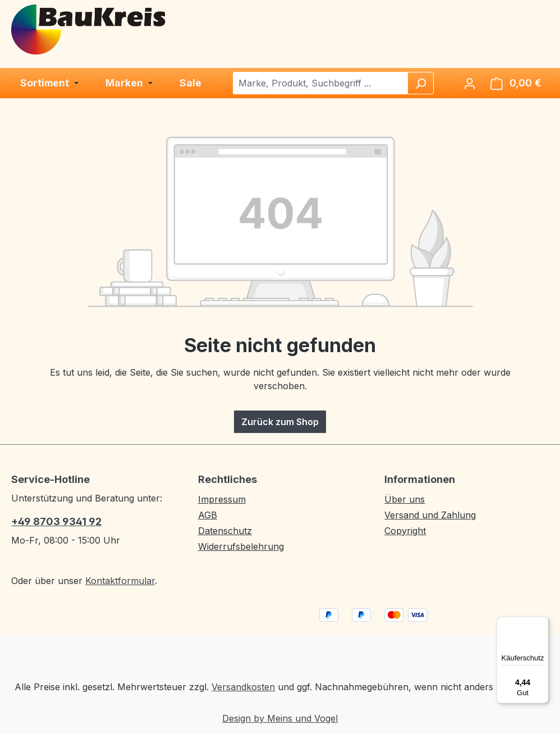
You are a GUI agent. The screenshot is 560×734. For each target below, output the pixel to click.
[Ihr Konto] (470, 83)
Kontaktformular (120, 581)
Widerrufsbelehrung (241, 546)
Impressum (222, 499)
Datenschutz (225, 531)
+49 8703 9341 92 (56, 521)
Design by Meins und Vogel (280, 718)
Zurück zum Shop (280, 422)
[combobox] (321, 83)
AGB (208, 515)
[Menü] (542, 623)
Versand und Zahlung (430, 515)
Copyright (405, 531)
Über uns (405, 499)
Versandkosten (243, 687)
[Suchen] (420, 83)
